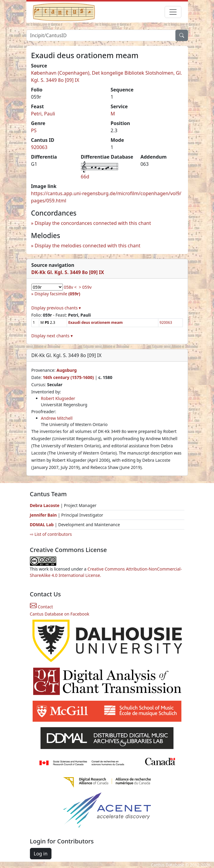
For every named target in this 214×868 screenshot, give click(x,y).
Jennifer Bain (44, 515)
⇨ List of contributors (51, 534)
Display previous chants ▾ (56, 308)
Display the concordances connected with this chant (93, 223)
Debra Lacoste (45, 505)
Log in (41, 854)
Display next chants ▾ (52, 336)
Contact (41, 607)
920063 (39, 147)
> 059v (85, 287)
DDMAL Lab (42, 525)
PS (34, 130)
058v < (70, 287)
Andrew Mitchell (57, 418)
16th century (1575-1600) (68, 377)
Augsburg (67, 370)
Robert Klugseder (58, 398)
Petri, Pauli (43, 114)
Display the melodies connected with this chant (88, 246)
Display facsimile (57, 294)
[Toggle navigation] (173, 12)
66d (85, 177)
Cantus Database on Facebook (60, 614)
